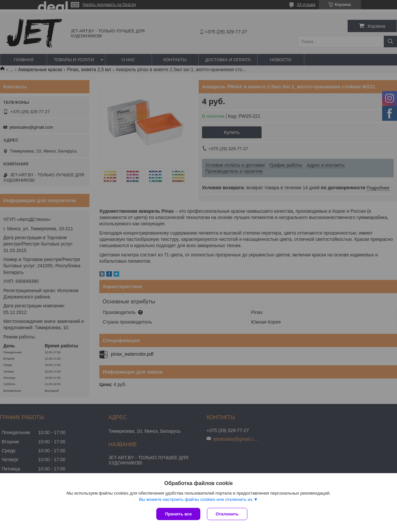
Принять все (178, 514)
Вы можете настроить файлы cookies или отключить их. (196, 499)
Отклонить (227, 514)
